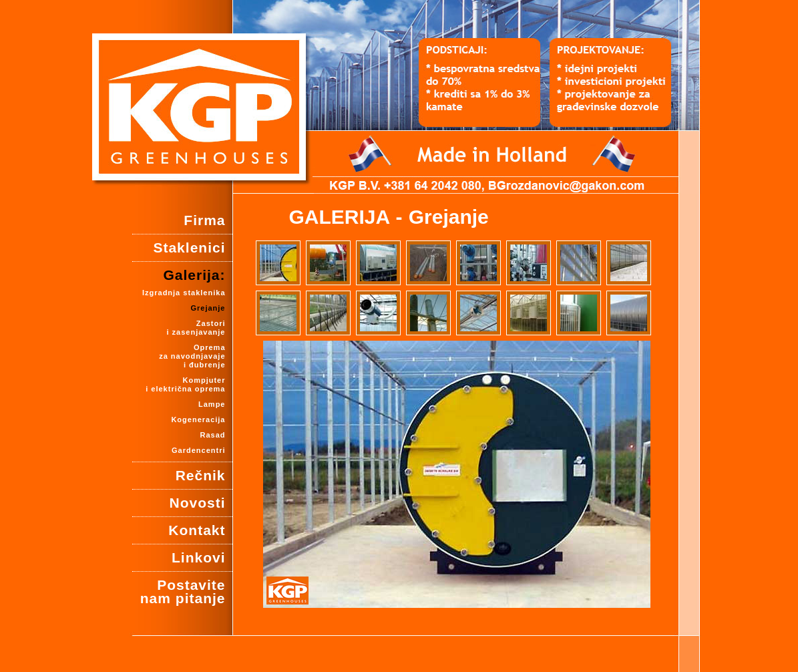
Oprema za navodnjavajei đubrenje (192, 356)
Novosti (197, 503)
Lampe (212, 404)
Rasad (212, 435)
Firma (204, 220)
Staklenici (189, 247)
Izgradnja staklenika (184, 293)
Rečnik (201, 475)
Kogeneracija (198, 419)
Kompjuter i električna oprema (185, 384)
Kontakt (197, 530)
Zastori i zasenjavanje (196, 328)
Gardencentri (198, 450)
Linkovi (199, 557)
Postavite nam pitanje (183, 592)
